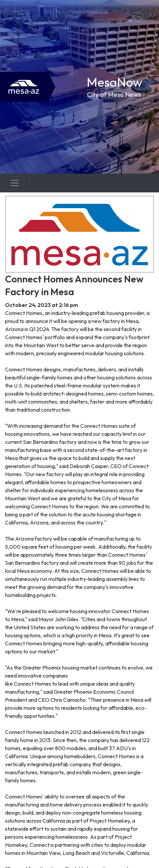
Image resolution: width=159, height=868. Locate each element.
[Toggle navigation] (15, 183)
